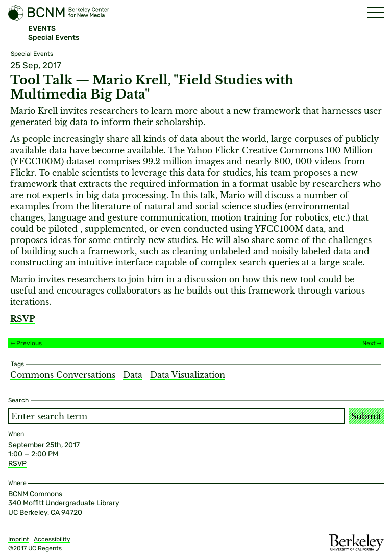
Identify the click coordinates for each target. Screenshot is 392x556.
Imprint (19, 539)
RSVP (17, 463)
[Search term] (176, 416)
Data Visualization (188, 375)
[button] (376, 13)
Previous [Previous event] (29, 343)
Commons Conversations (63, 375)
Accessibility (52, 539)
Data (133, 375)
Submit (366, 416)
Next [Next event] (369, 343)
